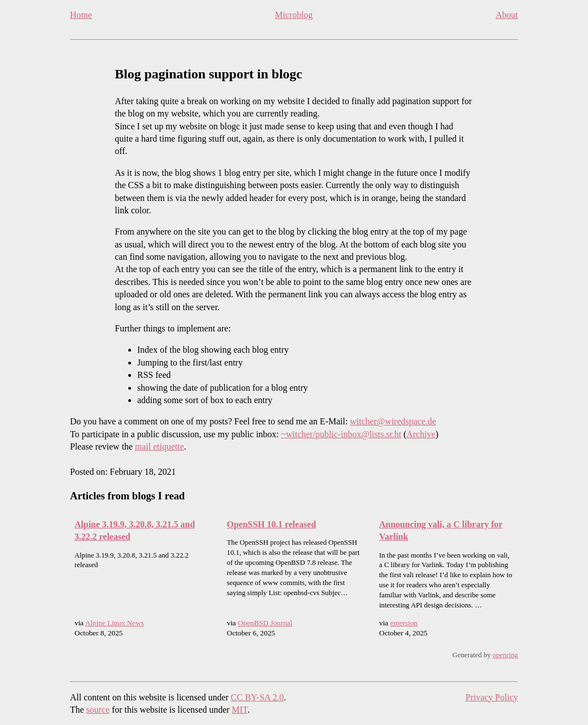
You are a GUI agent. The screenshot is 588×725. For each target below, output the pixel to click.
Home (81, 15)
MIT (240, 710)
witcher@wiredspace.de (393, 421)
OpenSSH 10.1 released (271, 524)
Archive (421, 434)
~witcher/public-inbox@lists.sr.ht (341, 434)
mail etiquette (160, 446)
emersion (404, 623)
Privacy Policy (492, 697)
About (507, 15)
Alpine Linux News (115, 623)
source (98, 710)
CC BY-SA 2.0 (257, 697)
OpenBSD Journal (265, 623)
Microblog (294, 15)
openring (506, 655)
